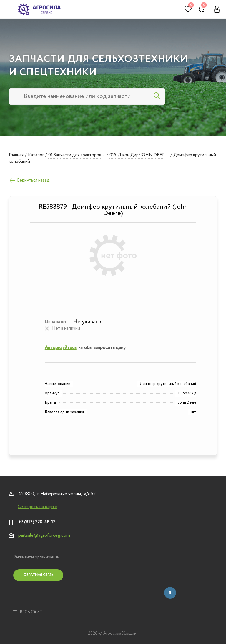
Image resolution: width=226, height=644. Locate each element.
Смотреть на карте (37, 507)
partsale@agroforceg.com (44, 535)
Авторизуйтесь (61, 348)
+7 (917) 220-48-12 (37, 522)
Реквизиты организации (36, 557)
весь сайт (28, 612)
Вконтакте (170, 593)
